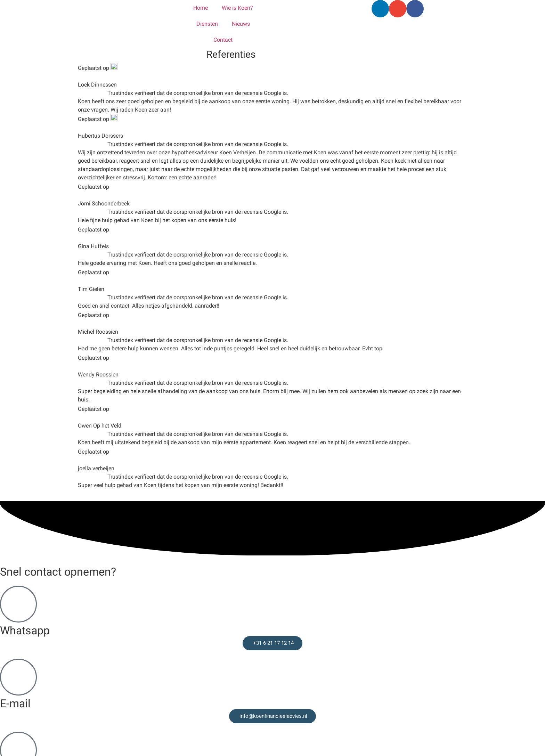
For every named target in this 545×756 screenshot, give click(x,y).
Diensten (207, 24)
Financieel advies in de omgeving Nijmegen (67, 691)
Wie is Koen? (237, 8)
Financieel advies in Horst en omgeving (62, 716)
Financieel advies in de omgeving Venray (64, 741)
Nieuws (241, 24)
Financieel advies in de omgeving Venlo (62, 682)
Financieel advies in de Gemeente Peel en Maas (72, 708)
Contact (223, 40)
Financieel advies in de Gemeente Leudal (64, 699)
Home (201, 8)
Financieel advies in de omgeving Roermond (68, 733)
